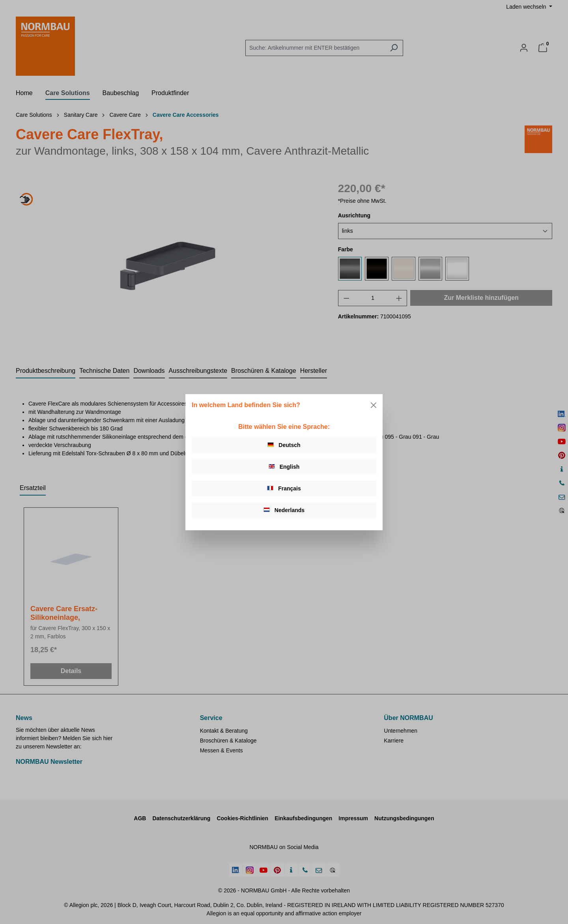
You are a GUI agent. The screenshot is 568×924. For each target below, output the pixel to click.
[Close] (374, 405)
